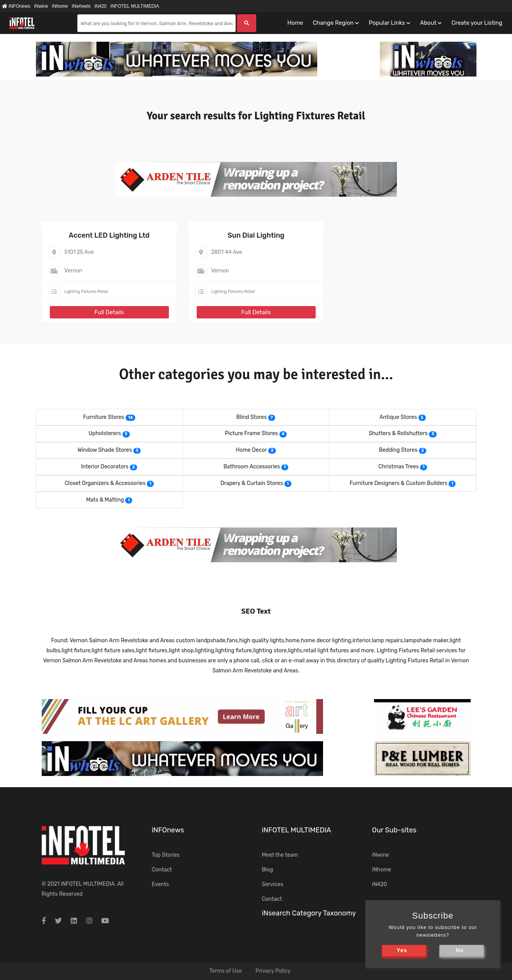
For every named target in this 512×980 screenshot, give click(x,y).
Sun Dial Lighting (256, 235)
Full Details (109, 312)
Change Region (333, 23)
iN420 (100, 6)
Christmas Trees (399, 467)
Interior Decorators (105, 467)
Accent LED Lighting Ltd (109, 235)
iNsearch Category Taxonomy (309, 913)
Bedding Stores (398, 450)
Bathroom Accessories (252, 467)
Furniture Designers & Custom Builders (399, 483)
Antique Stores (398, 417)
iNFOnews (16, 6)
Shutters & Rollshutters (398, 433)
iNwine (41, 6)
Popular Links (387, 23)
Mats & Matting (105, 500)
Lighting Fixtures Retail (86, 292)
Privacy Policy (273, 971)
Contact (162, 870)
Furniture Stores (104, 417)
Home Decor (251, 450)
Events (161, 884)
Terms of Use (226, 971)
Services (273, 884)
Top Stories (166, 855)
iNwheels (81, 6)
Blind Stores (252, 417)
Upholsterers (105, 433)
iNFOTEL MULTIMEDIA (135, 6)
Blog (268, 870)
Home (295, 23)
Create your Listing (477, 23)
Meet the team (280, 855)
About (428, 23)
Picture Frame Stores (251, 433)
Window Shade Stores (105, 450)
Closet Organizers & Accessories (105, 483)
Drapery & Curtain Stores (252, 483)
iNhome (60, 6)
